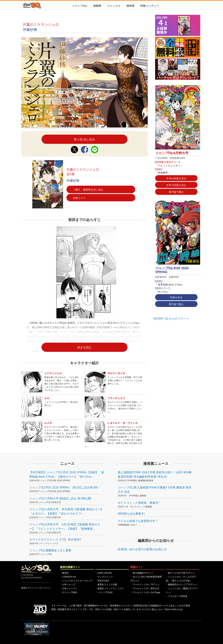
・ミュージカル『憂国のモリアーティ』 (182, 590)
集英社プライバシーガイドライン (36, 588)
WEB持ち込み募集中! (131, 514)
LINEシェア (95, 150)
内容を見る (176, 297)
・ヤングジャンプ (104, 577)
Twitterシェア (74, 150)
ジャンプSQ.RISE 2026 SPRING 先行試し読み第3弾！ (65, 487)
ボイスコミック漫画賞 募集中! (138, 503)
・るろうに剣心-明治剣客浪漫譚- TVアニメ (146, 579)
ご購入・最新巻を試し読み (88, 190)
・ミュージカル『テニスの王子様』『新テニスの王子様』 (181, 579)
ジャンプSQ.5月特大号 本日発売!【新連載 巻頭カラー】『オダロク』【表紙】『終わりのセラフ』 (66, 511)
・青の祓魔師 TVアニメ (142, 573)
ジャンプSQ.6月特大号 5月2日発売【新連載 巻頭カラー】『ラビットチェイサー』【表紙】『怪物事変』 (65, 526)
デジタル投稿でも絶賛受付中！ (138, 521)
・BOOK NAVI (102, 581)
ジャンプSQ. (80, 6)
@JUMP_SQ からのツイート (171, 318)
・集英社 (64, 573)
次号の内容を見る (176, 185)
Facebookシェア (85, 150)
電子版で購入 (176, 192)
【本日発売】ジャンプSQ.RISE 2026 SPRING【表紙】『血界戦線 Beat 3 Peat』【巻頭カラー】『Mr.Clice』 (67, 474)
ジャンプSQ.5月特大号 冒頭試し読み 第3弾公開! (60, 498)
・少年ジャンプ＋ (69, 588)
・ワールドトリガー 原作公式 (145, 588)
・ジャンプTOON (104, 592)
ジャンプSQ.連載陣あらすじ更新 (50, 550)
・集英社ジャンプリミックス (109, 588)
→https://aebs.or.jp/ (173, 609)
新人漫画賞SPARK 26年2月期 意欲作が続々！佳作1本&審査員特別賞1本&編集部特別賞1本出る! (155, 474)
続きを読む (85, 347)
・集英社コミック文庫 (106, 584)
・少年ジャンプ (68, 584)
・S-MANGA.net (68, 577)
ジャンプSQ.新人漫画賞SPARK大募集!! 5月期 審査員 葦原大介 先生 (155, 490)
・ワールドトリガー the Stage (145, 592)
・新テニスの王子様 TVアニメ (180, 573)
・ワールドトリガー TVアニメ (145, 584)
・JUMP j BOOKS (104, 573)
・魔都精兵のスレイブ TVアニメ (181, 584)
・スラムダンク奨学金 (177, 596)
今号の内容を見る (176, 178)
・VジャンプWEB (69, 592)
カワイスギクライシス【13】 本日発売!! (55, 539)
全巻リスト (79, 198)
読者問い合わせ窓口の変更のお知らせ (142, 549)
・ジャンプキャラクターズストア (76, 581)
